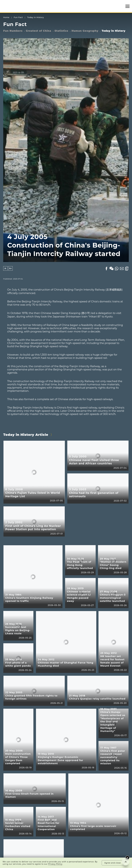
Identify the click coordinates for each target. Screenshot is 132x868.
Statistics (61, 31)
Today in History (36, 17)
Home (6, 17)
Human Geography (85, 31)
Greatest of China (38, 31)
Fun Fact (18, 17)
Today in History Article (26, 435)
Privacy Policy (55, 864)
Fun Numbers (13, 31)
